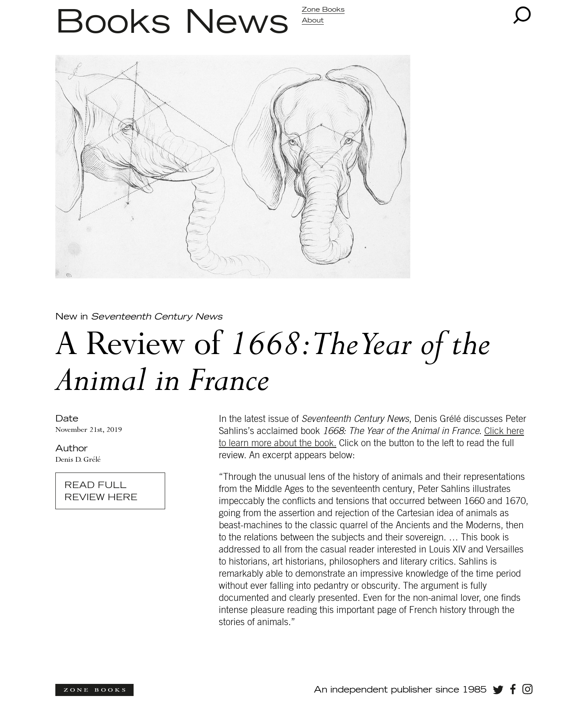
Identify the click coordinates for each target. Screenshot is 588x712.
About (313, 21)
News (237, 23)
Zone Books (323, 10)
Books (113, 23)
